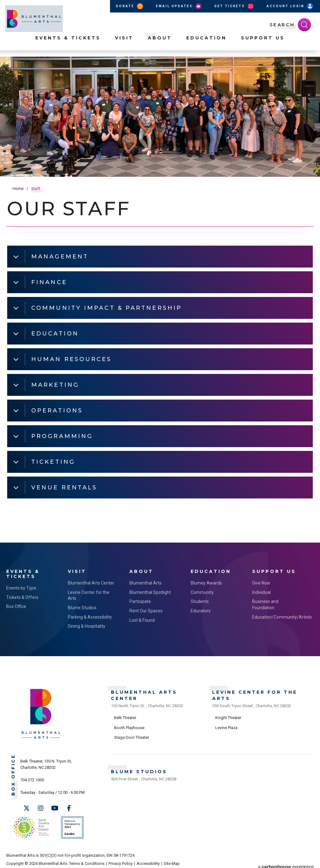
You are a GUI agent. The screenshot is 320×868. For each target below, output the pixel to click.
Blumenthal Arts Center (91, 582)
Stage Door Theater (132, 735)
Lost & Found (142, 619)
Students (200, 600)
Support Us (263, 44)
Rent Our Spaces (146, 610)
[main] (160, 300)
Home (18, 189)
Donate (130, 6)
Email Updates (179, 6)
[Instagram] (41, 807)
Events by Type (21, 587)
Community (202, 591)
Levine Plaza (226, 725)
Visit (124, 44)
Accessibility (148, 859)
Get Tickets (235, 6)
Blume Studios (82, 606)
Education (206, 44)
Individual (261, 591)
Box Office (16, 605)
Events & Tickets (68, 44)
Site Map (172, 859)
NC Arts (31, 825)
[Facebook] (69, 807)
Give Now (261, 582)
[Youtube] (55, 807)
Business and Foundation (265, 604)
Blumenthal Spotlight (150, 591)
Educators (201, 610)
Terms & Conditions (87, 859)
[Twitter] (27, 807)
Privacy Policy (120, 859)
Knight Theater (228, 715)
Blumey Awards (206, 582)
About (160, 44)
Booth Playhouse (129, 725)
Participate (140, 600)
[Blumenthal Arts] (41, 737)
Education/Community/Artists (277, 616)
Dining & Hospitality (87, 625)
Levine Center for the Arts (89, 594)
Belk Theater (125, 715)
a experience (286, 859)
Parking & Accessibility (90, 616)
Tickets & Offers (22, 596)
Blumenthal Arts (145, 582)
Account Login (290, 6)
